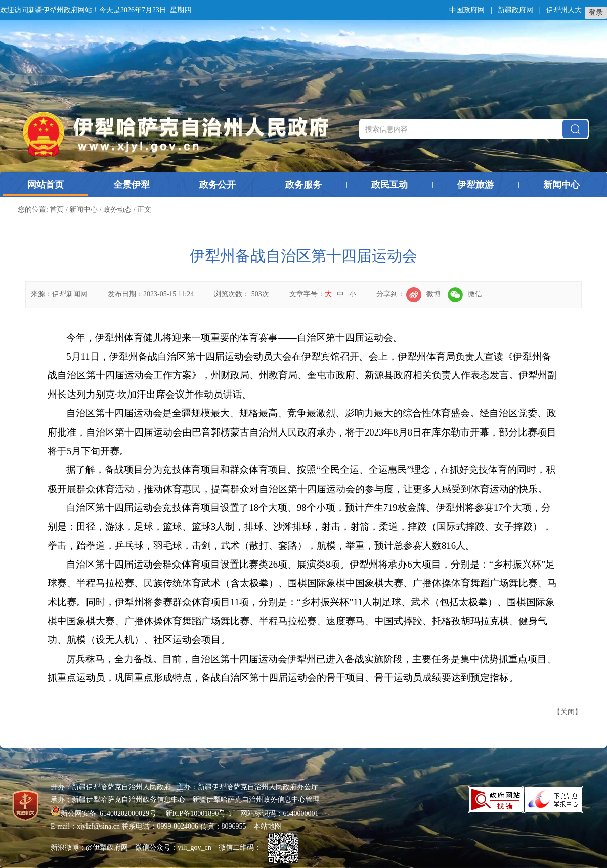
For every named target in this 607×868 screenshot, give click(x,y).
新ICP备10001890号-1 (199, 814)
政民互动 (389, 185)
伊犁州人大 (564, 10)
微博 (423, 294)
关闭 (568, 712)
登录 (596, 12)
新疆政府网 (515, 10)
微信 (465, 294)
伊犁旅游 (475, 185)
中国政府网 (467, 10)
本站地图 (268, 826)
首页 (57, 210)
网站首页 (46, 185)
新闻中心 (561, 185)
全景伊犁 (132, 185)
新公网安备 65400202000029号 (104, 814)
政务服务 (303, 185)
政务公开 (218, 185)
